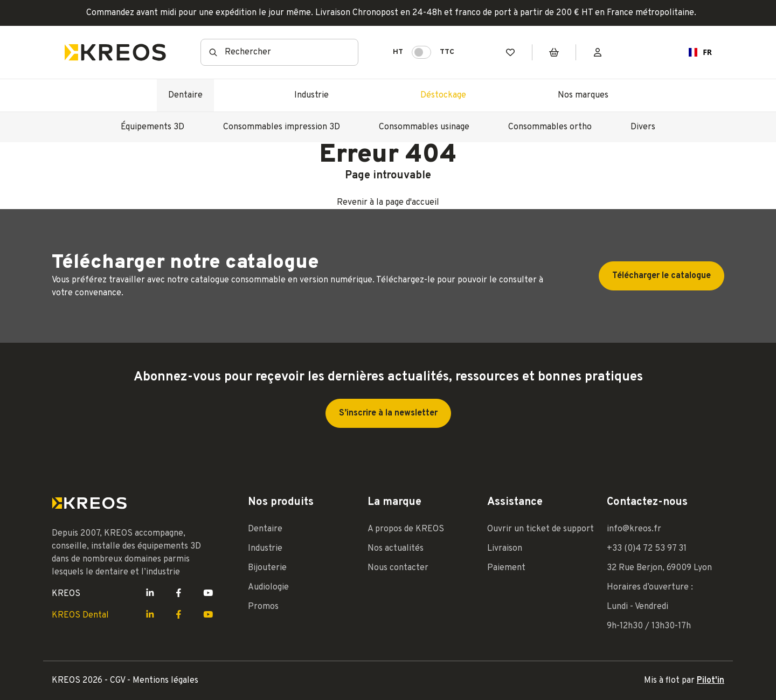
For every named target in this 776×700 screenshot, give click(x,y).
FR (696, 52)
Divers (643, 127)
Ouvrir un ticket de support (541, 529)
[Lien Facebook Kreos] (179, 594)
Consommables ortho (550, 127)
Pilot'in (711, 681)
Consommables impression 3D (282, 127)
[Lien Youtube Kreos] (208, 594)
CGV (119, 681)
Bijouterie (267, 568)
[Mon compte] (598, 53)
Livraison (505, 549)
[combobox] (696, 52)
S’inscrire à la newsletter (388, 413)
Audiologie (268, 587)
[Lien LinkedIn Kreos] (150, 594)
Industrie (311, 95)
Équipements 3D (153, 127)
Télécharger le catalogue (661, 276)
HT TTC (424, 52)
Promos (263, 607)
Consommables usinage (424, 127)
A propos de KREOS (406, 529)
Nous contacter (398, 568)
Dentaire (185, 95)
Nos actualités (396, 549)
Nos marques (583, 95)
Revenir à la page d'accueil (388, 203)
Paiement (506, 568)
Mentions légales (165, 681)
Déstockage (443, 95)
